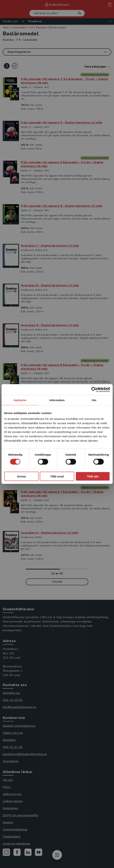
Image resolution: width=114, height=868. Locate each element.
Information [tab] (57, 400)
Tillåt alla (93, 476)
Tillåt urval (57, 476)
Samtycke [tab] (20, 400)
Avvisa (21, 476)
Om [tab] (94, 400)
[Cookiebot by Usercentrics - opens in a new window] (94, 390)
